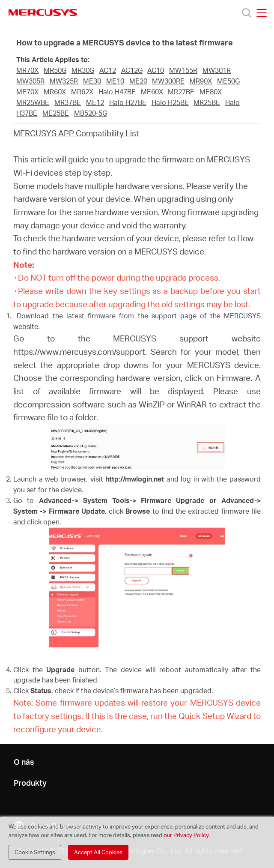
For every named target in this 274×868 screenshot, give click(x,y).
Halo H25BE (170, 102)
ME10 (115, 81)
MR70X (27, 70)
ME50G (228, 81)
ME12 (95, 102)
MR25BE (207, 102)
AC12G (132, 70)
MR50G (55, 70)
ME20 (138, 81)
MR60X (55, 92)
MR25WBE (33, 102)
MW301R (217, 70)
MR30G (83, 70)
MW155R (183, 70)
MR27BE (181, 92)
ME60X (152, 92)
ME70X (27, 92)
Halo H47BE (117, 92)
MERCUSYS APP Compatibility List (76, 133)
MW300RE (168, 81)
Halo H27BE (128, 102)
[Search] (247, 13)
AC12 (108, 70)
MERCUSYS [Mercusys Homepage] (43, 12)
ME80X (211, 92)
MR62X (82, 92)
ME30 (92, 81)
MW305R (30, 81)
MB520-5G (91, 113)
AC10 (156, 70)
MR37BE (68, 102)
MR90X (201, 81)
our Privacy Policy (186, 835)
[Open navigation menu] (262, 13)
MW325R (64, 81)
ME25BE (56, 113)
